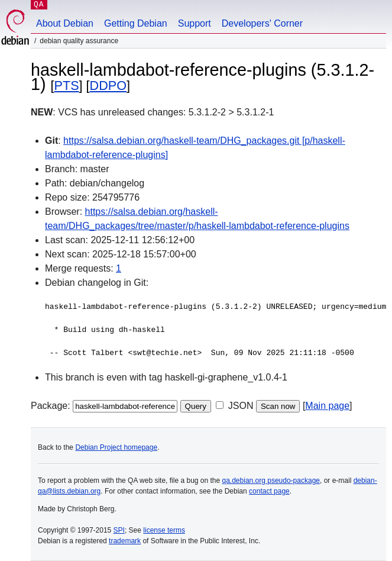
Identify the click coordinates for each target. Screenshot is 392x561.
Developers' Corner (262, 23)
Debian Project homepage (116, 447)
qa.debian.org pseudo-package (271, 481)
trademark (125, 541)
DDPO (108, 86)
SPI (119, 530)
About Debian (65, 23)
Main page (327, 406)
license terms (164, 530)
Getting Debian (136, 23)
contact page (269, 491)
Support (195, 23)
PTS (67, 86)
